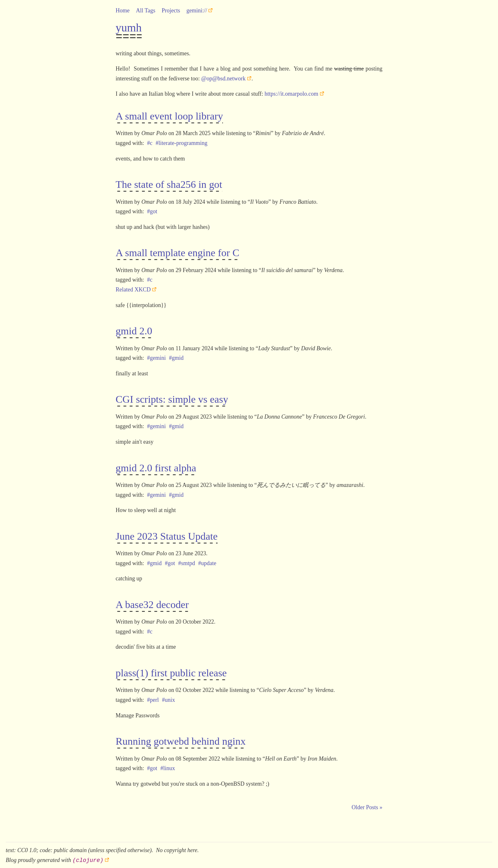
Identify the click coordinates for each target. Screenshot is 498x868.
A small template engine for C (178, 253)
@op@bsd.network (224, 79)
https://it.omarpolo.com (291, 94)
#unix (168, 697)
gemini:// (197, 10)
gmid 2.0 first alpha (156, 467)
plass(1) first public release (171, 671)
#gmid (176, 357)
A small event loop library (169, 117)
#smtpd (187, 561)
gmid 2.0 (134, 331)
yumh (129, 28)
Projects (171, 10)
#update (207, 561)
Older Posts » (367, 804)
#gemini (156, 357)
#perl (153, 697)
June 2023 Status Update (167, 535)
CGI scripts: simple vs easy (172, 399)
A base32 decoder (152, 603)
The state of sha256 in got (169, 185)
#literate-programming (182, 143)
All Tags (146, 10)
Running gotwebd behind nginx (181, 739)
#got (152, 211)
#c (150, 143)
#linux (168, 765)
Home (123, 10)
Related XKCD (133, 289)
